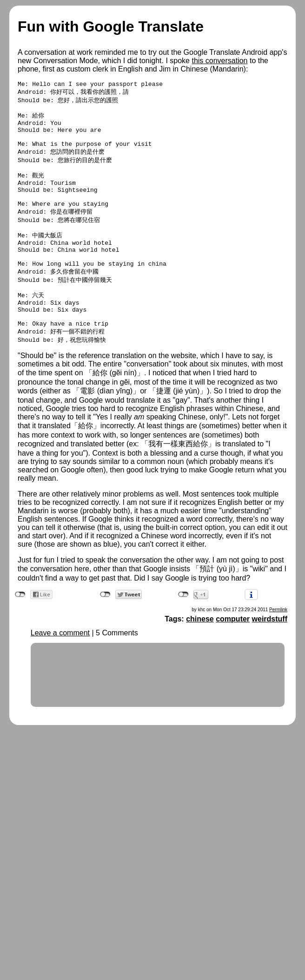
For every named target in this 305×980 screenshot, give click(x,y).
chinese (200, 655)
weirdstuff (270, 655)
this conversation (219, 61)
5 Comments (117, 669)
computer (233, 655)
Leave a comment (60, 669)
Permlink (278, 645)
